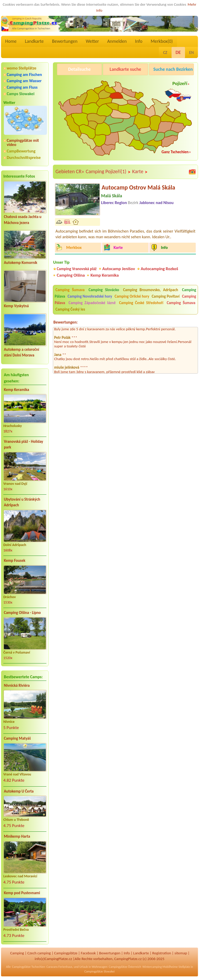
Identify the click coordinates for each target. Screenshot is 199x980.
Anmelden (117, 41)
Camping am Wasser (24, 81)
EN (191, 52)
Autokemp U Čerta (19, 791)
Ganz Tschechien (175, 152)
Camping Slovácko (104, 290)
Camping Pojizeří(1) (108, 172)
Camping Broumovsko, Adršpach (151, 290)
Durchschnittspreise (24, 157)
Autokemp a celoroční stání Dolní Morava (22, 352)
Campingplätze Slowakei (99, 971)
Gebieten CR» (70, 171)
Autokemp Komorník (21, 263)
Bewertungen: (66, 322)
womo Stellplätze (22, 68)
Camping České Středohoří (141, 303)
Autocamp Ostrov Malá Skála (138, 187)
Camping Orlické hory (132, 296)
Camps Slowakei (21, 94)
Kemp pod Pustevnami (22, 893)
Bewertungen (65, 41)
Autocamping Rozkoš (159, 269)
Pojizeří (180, 83)
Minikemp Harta (17, 836)
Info (139, 41)
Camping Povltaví (166, 296)
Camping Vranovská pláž (77, 269)
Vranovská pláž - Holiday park (23, 444)
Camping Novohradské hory (90, 296)
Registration (162, 953)
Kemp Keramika (16, 390)
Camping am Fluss (22, 87)
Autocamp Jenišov (119, 269)
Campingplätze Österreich (125, 967)
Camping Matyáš (17, 738)
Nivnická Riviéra (17, 685)
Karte (140, 172)
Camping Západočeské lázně (92, 303)
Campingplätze (66, 953)
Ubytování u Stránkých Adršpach (22, 502)
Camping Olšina (71, 275)
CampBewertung (21, 151)
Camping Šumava (70, 290)
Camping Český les (70, 309)
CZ (165, 52)
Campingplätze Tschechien (29, 967)
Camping (17, 953)
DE (178, 52)
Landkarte (34, 41)
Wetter (92, 41)
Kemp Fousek (15, 561)
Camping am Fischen (24, 75)
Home (11, 41)
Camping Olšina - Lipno (22, 613)
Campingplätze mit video (23, 143)
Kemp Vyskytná (16, 306)
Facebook (88, 953)
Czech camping (39, 953)
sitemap (181, 953)
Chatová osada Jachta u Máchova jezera (23, 220)
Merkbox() (162, 41)
